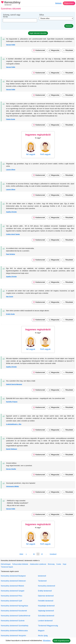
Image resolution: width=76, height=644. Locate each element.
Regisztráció (69, 3)
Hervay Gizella (11, 469)
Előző (21, 554)
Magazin (41, 631)
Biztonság (51, 564)
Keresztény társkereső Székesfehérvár (16, 616)
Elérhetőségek (6, 564)
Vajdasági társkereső (46, 611)
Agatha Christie (11, 212)
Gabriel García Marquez (14, 384)
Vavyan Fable (11, 45)
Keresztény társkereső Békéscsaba (14, 631)
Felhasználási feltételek (20, 564)
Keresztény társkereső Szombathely (15, 626)
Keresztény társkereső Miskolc (12, 586)
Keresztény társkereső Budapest (13, 576)
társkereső (42, 576)
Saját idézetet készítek (38, 33)
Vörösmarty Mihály (12, 486)
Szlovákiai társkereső (46, 616)
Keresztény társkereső (47, 586)
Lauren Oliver (11, 170)
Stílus (42, 15)
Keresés (69, 26)
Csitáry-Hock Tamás (13, 234)
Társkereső (42, 581)
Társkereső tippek (7, 567)
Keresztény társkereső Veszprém (13, 636)
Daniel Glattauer (12, 449)
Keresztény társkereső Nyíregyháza (14, 606)
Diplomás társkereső (46, 596)
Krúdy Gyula (10, 314)
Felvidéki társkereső (46, 601)
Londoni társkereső (45, 621)
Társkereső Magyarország (48, 626)
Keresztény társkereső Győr (11, 601)
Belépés (58, 3)
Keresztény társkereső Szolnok (13, 621)
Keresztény (11, 3)
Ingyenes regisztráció (38, 135)
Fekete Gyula (11, 119)
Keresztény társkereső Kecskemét (14, 611)
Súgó (64, 564)
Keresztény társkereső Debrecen (13, 581)
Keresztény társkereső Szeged (13, 591)
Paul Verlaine (11, 254)
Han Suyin (10, 296)
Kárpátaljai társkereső (46, 606)
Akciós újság (43, 636)
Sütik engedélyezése (61, 641)
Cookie (59, 564)
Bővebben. (47, 641)
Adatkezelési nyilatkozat (38, 564)
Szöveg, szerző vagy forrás (12, 16)
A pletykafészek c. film (14, 424)
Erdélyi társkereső (45, 591)
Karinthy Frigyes (12, 402)
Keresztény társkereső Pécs (12, 596)
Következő (53, 554)
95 (34, 554)
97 (42, 554)
